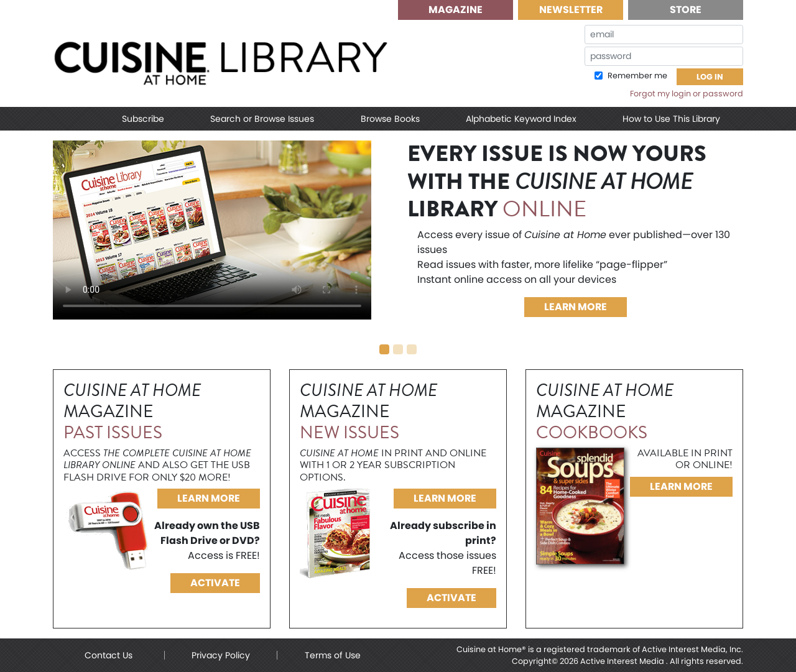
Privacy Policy (221, 655)
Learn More (576, 307)
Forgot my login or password (687, 94)
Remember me (636, 76)
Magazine (456, 10)
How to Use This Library (671, 119)
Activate (215, 583)
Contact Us (109, 655)
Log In (710, 77)
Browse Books (390, 119)
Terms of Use (333, 655)
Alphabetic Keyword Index (521, 119)
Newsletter (571, 10)
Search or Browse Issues (262, 119)
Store (686, 10)
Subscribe (143, 119)
